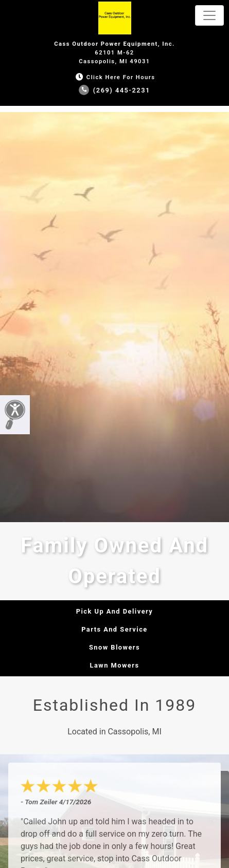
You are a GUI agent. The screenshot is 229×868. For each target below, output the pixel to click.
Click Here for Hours (114, 77)
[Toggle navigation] (209, 15)
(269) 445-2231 (114, 90)
